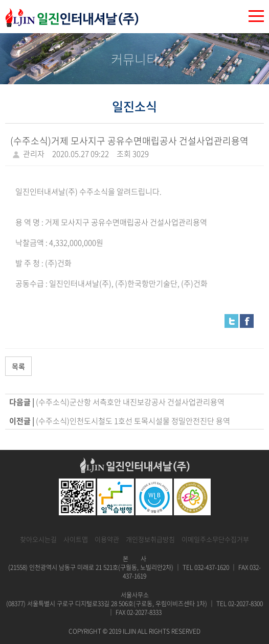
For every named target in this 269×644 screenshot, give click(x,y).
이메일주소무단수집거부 (215, 539)
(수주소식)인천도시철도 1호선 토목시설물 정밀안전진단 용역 (133, 421)
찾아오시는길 (38, 539)
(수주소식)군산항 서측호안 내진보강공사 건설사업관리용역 (130, 402)
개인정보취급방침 (150, 539)
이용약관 (107, 539)
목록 (18, 366)
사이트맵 (76, 539)
